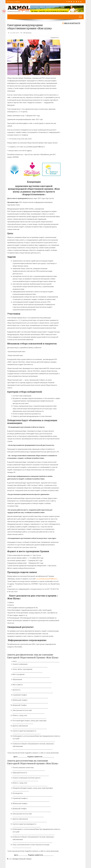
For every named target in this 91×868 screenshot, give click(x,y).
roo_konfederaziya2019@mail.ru (47, 579)
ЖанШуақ (16, 859)
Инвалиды (23, 859)
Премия (29, 859)
